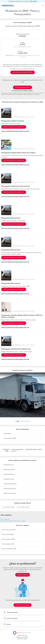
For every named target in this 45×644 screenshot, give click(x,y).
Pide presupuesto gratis (22, 87)
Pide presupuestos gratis (22, 605)
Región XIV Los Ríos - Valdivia (34, 449)
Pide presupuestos (22, 641)
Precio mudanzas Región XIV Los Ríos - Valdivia (13, 521)
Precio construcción (18, 449)
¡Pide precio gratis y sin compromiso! (14, 127)
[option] (22, 395)
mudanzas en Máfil (8, 507)
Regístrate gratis (23, 575)
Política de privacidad (22, 637)
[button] (15, 421)
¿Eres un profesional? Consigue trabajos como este (15, 131)
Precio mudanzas (5, 519)
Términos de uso (22, 636)
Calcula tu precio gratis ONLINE (23, 72)
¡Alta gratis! (34, 1)
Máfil (7, 451)
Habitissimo (6, 449)
